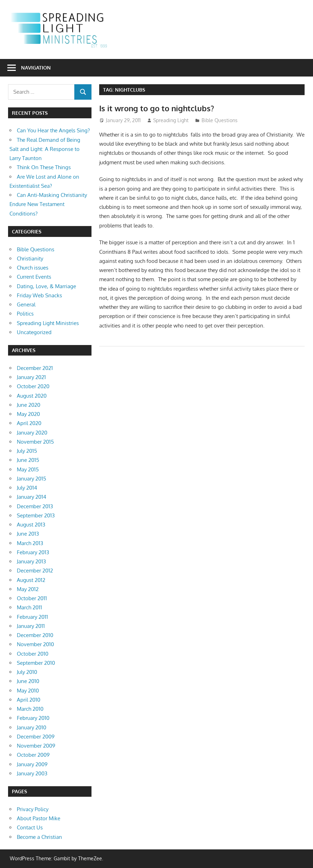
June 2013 (28, 534)
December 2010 (35, 635)
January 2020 (32, 433)
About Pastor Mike (39, 818)
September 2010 (36, 663)
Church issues (33, 268)
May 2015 (28, 469)
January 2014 (32, 497)
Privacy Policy (33, 809)
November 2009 (36, 746)
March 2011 (29, 607)
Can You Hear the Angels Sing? (53, 130)
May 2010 (28, 691)
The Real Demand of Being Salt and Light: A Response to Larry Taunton (45, 149)
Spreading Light (171, 120)
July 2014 (27, 488)
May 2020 (28, 414)
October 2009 (33, 755)
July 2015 (27, 451)
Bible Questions (220, 120)
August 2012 (31, 580)
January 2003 (32, 773)
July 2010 (27, 672)
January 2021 (31, 377)
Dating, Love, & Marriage (46, 286)
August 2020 (32, 396)
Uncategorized (34, 332)
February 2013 (33, 552)
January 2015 (32, 479)
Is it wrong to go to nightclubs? (157, 108)
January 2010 (32, 727)
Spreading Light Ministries (48, 323)
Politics (25, 314)
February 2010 (33, 718)
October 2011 (32, 598)
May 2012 (28, 589)
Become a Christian (39, 837)
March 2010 (30, 709)
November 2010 (35, 644)
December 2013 (35, 506)
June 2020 (29, 405)
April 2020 (29, 423)
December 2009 (36, 737)
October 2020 (33, 386)
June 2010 (28, 681)
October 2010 (33, 654)
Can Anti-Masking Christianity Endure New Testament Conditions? (48, 204)
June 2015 (28, 460)
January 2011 (31, 626)
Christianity (30, 259)
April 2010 (29, 700)
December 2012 (35, 571)
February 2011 (32, 617)
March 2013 (30, 543)
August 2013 (31, 525)
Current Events (34, 277)
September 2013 (36, 515)
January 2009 (32, 764)
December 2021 (35, 368)
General (26, 304)
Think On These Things (44, 167)
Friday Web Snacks (39, 295)
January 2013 (31, 561)
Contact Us (30, 827)
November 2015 (35, 442)
